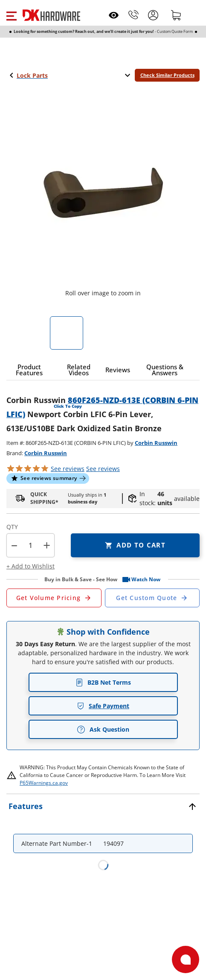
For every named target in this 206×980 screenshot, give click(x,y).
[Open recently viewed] (114, 15)
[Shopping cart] (176, 15)
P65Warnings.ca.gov (44, 783)
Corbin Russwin (156, 443)
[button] (11, 15)
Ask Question (103, 730)
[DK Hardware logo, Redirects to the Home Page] (51, 15)
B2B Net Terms (103, 682)
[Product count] (31, 545)
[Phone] (133, 15)
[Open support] (186, 959)
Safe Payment (103, 706)
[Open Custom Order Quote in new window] (152, 598)
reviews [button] (103, 469)
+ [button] (47, 545)
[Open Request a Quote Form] (54, 598)
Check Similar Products (167, 75)
